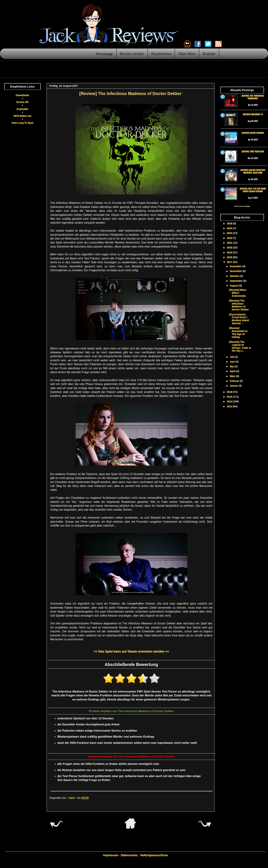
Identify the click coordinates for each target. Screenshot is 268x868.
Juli (232, 357)
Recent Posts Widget (242, 206)
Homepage (104, 54)
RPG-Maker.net (22, 116)
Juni (233, 362)
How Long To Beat (22, 123)
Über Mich (187, 54)
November (236, 271)
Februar (235, 381)
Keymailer (22, 109)
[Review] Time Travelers (253, 151)
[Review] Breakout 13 (253, 114)
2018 (230, 257)
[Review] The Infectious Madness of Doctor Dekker (239, 305)
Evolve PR (22, 102)
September (236, 281)
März (233, 376)
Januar (234, 386)
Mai (232, 366)
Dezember (236, 266)
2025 (230, 223)
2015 (230, 397)
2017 (230, 262)
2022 (230, 238)
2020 (230, 248)
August (234, 286)
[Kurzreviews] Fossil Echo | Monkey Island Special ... (239, 319)
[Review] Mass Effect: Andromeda (238, 293)
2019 (230, 252)
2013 (230, 406)
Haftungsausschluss (154, 855)
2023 (230, 233)
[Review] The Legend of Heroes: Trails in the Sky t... (240, 346)
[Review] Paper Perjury (253, 133)
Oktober (235, 276)
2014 (230, 401)
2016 (230, 392)
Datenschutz (129, 855)
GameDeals (22, 95)
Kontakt (209, 54)
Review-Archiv (132, 54)
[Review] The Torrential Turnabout (253, 97)
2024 (230, 228)
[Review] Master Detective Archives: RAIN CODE (253, 171)
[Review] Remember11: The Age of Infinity (239, 332)
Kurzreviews (161, 54)
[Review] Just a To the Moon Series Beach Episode (253, 190)
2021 (230, 243)
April (233, 371)
